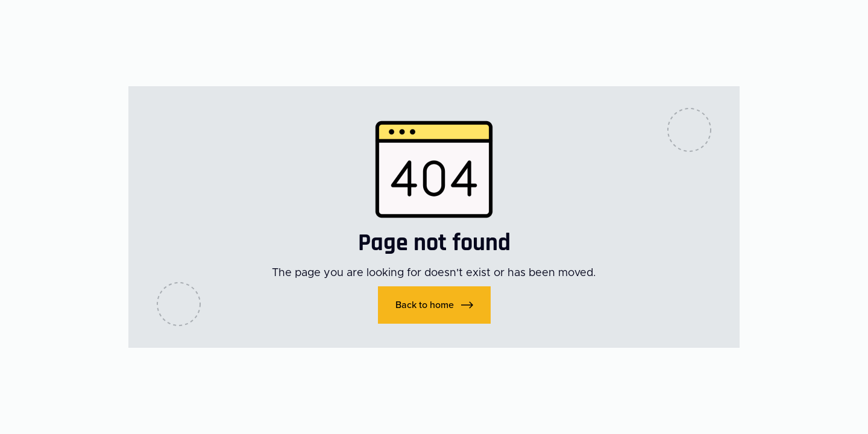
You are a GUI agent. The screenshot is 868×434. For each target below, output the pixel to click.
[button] (434, 305)
